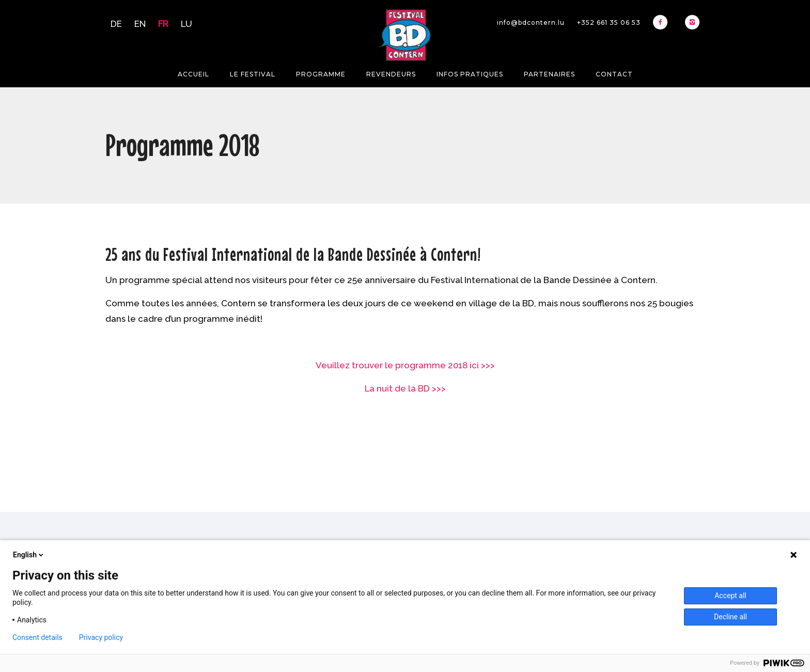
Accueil (193, 74)
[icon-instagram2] (692, 22)
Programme (321, 74)
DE (116, 24)
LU (186, 24)
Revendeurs (391, 74)
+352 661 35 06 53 (609, 22)
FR (163, 24)
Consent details (37, 637)
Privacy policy (101, 637)
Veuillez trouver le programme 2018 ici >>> (405, 365)
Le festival (253, 74)
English (29, 555)
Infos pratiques (470, 74)
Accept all (730, 596)
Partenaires (549, 74)
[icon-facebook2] (663, 22)
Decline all (730, 617)
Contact (614, 74)
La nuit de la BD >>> (405, 388)
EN (140, 24)
